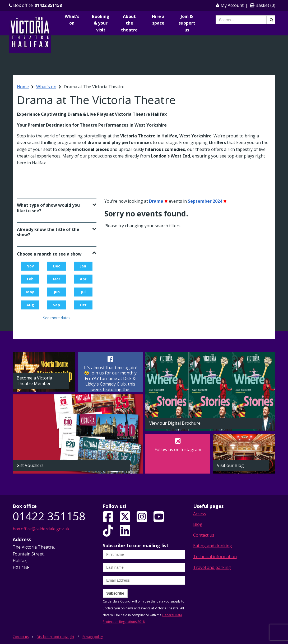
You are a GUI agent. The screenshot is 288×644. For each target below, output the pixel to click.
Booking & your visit (101, 23)
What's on (72, 20)
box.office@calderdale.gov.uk (41, 529)
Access (200, 514)
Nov (30, 266)
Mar (57, 279)
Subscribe (115, 593)
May (30, 292)
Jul (83, 292)
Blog (198, 524)
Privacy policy (93, 637)
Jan (83, 266)
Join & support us (187, 23)
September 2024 (207, 201)
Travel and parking (212, 567)
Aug (30, 305)
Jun (57, 292)
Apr (83, 279)
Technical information (215, 557)
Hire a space (158, 20)
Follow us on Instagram (178, 450)
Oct (83, 305)
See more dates (57, 318)
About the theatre (129, 23)
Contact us (204, 535)
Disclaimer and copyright (55, 637)
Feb (30, 279)
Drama (158, 201)
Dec (57, 266)
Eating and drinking (213, 546)
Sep (57, 305)
